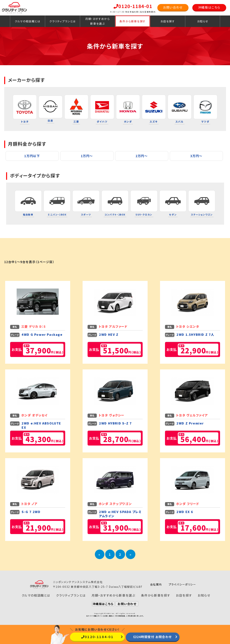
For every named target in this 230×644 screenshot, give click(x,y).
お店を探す (168, 21)
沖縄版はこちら (209, 7)
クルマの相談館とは (27, 21)
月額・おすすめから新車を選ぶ (98, 21)
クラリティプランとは (63, 21)
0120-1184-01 (133, 6)
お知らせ (203, 21)
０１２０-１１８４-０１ (97, 637)
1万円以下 (32, 156)
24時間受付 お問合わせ (153, 637)
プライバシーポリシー (182, 584)
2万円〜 (142, 156)
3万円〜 (196, 156)
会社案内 (156, 584)
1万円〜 (87, 156)
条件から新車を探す (132, 21)
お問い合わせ (173, 7)
